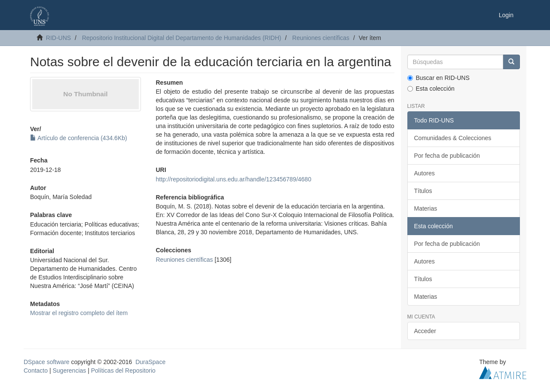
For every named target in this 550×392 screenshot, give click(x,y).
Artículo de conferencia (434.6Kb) (79, 138)
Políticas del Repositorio (123, 371)
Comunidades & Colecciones (453, 138)
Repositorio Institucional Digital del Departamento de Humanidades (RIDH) (182, 38)
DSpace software (47, 362)
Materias (426, 208)
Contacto (36, 371)
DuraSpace (150, 362)
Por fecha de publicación (447, 156)
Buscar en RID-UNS (438, 78)
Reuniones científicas (321, 38)
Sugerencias (69, 371)
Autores (425, 173)
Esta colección (431, 89)
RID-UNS (58, 38)
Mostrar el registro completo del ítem (79, 313)
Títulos (423, 191)
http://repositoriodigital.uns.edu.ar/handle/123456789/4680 (233, 179)
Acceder (425, 331)
